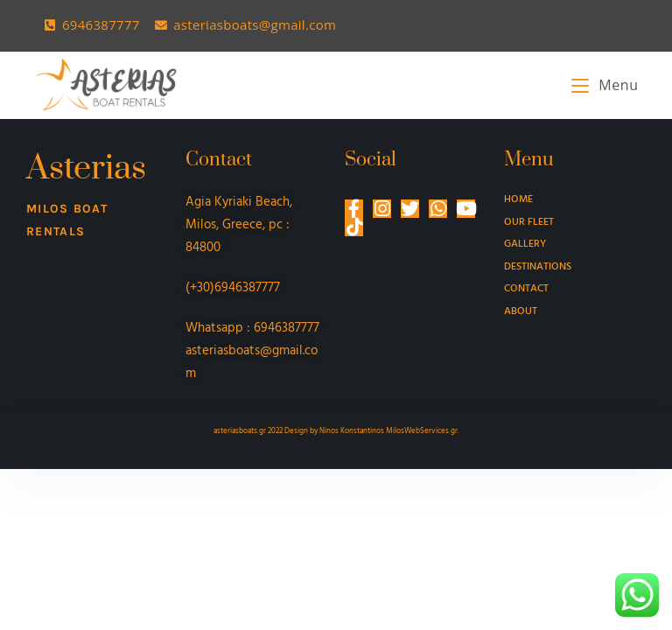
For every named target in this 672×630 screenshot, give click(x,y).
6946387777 (287, 328)
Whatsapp (214, 328)
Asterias (86, 168)
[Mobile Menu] (605, 85)
